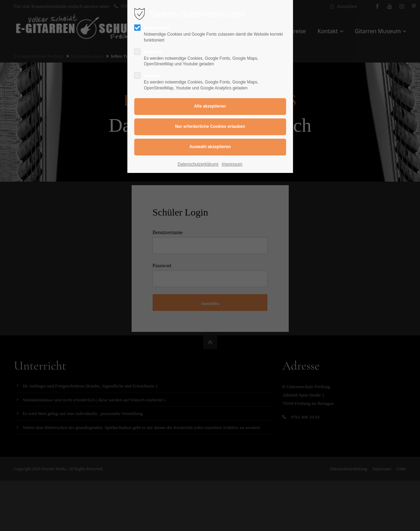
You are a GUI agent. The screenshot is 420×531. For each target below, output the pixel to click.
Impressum (232, 164)
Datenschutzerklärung (198, 164)
